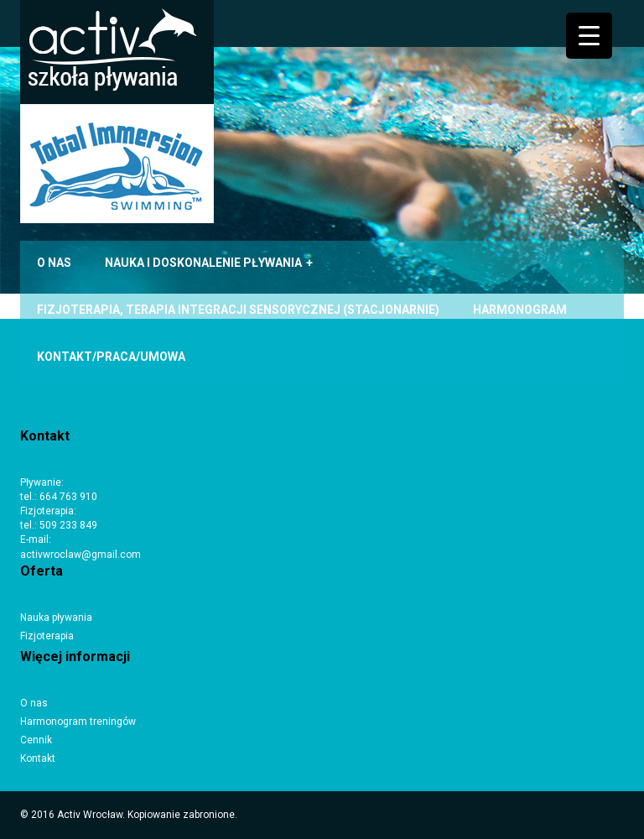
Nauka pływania (56, 618)
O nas (34, 703)
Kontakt (38, 758)
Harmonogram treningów (78, 722)
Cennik (36, 740)
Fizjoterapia (47, 636)
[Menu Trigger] (589, 36)
